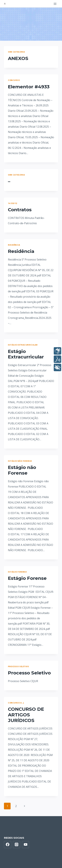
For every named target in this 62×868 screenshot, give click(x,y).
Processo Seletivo (18, 666)
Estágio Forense (17, 572)
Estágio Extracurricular (23, 345)
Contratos (20, 210)
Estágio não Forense (20, 461)
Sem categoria (16, 52)
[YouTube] (26, 845)
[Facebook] (8, 845)
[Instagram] (17, 845)
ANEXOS (18, 58)
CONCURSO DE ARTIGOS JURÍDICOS (26, 715)
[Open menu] (55, 4)
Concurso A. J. (16, 703)
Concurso (14, 80)
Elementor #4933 (29, 87)
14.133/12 (12, 203)
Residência (14, 245)
